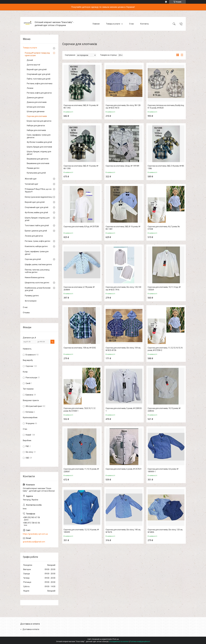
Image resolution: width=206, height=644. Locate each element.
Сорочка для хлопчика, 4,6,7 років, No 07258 (164, 228)
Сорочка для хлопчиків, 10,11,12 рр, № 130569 (164, 288)
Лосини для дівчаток (34, 236)
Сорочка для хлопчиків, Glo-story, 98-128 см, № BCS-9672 (123, 107)
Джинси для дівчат (35, 98)
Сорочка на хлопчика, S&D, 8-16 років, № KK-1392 (81, 107)
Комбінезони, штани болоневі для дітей (38, 289)
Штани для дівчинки (36, 111)
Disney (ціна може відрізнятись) (39, 197)
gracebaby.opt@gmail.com (34, 542)
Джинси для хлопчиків (37, 102)
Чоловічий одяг (32, 184)
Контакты (145, 24)
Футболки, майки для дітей (36, 212)
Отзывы (26, 313)
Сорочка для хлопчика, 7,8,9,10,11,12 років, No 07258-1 (79, 410)
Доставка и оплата (31, 629)
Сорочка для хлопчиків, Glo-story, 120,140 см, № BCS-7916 (123, 288)
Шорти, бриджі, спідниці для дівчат (39, 153)
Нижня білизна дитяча (35, 277)
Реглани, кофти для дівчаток (39, 93)
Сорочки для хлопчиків (37, 116)
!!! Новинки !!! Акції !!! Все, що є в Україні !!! (38, 190)
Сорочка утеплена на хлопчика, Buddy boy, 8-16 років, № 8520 (166, 107)
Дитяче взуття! (33, 65)
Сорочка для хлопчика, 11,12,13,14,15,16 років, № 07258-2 (165, 349)
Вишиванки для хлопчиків (38, 163)
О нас (132, 24)
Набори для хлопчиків (36, 130)
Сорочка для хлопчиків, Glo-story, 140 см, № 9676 (123, 531)
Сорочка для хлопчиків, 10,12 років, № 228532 (164, 410)
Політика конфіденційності (140, 642)
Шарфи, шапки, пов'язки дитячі (38, 264)
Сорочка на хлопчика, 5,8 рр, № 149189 (122, 166)
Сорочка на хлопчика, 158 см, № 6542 (80, 348)
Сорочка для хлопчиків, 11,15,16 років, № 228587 (81, 470)
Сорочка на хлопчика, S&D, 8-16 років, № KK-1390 (81, 167)
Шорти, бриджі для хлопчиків (39, 147)
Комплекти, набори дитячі (36, 246)
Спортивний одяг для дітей (38, 74)
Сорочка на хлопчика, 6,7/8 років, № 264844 (79, 288)
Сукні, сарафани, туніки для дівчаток (39, 136)
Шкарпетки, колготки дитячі (37, 283)
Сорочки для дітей (33, 259)
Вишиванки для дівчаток (38, 159)
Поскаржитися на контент (119, 642)
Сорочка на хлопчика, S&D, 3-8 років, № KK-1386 (166, 167)
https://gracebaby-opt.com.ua (35, 534)
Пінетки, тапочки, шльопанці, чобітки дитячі (37, 271)
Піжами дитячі (33, 168)
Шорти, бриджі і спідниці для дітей (37, 219)
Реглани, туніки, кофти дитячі (38, 241)
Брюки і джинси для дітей (36, 231)
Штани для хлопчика (36, 107)
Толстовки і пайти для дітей (37, 225)
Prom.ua (116, 639)
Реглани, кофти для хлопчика (40, 84)
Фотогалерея (31, 301)
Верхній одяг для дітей (37, 69)
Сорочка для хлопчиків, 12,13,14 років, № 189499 (81, 531)
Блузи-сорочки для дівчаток (39, 121)
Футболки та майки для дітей (39, 142)
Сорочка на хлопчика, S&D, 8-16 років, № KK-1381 (123, 228)
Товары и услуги (113, 24)
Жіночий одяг (31, 179)
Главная (96, 24)
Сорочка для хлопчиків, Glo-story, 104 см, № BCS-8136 (123, 349)
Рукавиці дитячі (32, 296)
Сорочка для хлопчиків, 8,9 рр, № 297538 (81, 227)
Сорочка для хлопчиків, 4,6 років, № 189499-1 (163, 470)
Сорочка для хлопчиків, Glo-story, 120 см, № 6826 (165, 531)
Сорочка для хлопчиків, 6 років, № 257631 (124, 469)
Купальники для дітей (36, 173)
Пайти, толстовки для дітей (39, 79)
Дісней (30, 60)
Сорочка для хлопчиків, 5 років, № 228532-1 (124, 410)
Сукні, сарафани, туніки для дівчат (37, 253)
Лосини (30, 88)
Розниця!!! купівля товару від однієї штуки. (37, 54)
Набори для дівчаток (36, 126)
